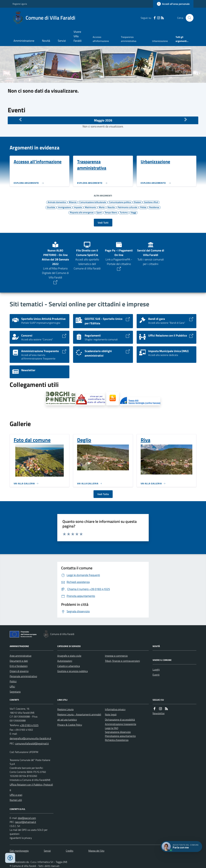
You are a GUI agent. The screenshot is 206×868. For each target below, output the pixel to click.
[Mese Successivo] (186, 120)
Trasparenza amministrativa (129, 39)
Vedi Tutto (103, 494)
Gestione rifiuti (151, 202)
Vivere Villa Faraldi (78, 36)
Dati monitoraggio (19, 851)
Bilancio (73, 202)
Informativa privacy (115, 709)
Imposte (78, 207)
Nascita (111, 207)
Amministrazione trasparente (121, 724)
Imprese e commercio (116, 656)
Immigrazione (64, 207)
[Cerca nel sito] (188, 18)
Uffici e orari (16, 795)
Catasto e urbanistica (69, 666)
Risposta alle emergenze (82, 212)
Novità (46, 41)
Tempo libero (111, 212)
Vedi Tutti (103, 223)
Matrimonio (90, 207)
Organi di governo (19, 671)
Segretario (15, 692)
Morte (102, 207)
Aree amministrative (21, 656)
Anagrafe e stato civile (69, 656)
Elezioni (137, 202)
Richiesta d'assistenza (117, 740)
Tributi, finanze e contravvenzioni (122, 661)
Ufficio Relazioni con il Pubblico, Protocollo (31, 787)
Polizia (143, 207)
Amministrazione (24, 41)
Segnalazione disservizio (118, 732)
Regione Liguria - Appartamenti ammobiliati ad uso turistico (79, 717)
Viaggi (133, 212)
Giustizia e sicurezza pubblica (73, 671)
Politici (13, 681)
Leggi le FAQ (112, 728)
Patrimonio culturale (127, 207)
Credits (70, 851)
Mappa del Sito (96, 851)
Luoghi (156, 669)
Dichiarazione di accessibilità (120, 720)
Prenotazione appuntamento (120, 736)
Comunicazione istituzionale (93, 202)
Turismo (124, 212)
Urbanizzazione (160, 41)
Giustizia (51, 207)
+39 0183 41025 (29, 725)
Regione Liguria (20, 4)
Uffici (12, 687)
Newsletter (159, 713)
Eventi (156, 675)
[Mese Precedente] (20, 120)
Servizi (62, 41)
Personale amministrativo (23, 676)
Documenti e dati (19, 661)
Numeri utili (16, 800)
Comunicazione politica (120, 202)
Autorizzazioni (65, 661)
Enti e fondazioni (19, 666)
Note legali (111, 714)
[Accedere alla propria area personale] (173, 4)
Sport (99, 212)
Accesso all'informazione (101, 39)
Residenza (154, 207)
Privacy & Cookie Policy (70, 725)
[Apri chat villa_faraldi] (181, 846)
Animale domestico (57, 202)
